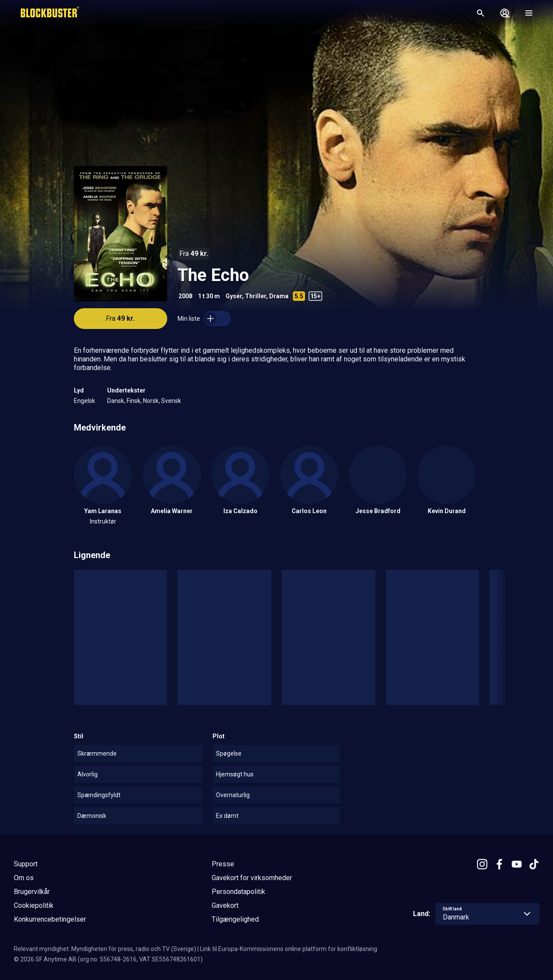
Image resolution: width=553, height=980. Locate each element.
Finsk (133, 401)
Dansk (116, 401)
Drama (279, 296)
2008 (185, 296)
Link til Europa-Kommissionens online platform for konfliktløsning (289, 949)
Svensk (171, 401)
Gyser (234, 296)
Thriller (256, 296)
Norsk (151, 401)
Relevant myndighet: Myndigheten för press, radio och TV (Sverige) (105, 949)
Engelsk (84, 401)
